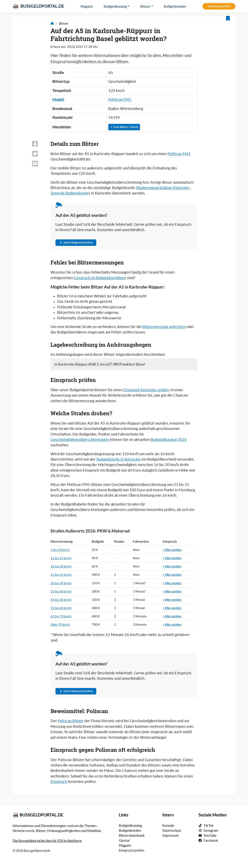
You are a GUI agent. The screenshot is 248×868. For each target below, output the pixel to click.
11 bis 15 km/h (61, 558)
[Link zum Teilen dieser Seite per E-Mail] (39, 164)
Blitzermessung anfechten (164, 327)
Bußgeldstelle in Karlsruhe (119, 459)
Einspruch (59, 782)
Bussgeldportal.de (38, 6)
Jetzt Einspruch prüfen (76, 243)
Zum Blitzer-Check (124, 127)
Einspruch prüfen (219, 6)
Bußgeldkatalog (115, 6)
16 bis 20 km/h (61, 566)
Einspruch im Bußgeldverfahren (100, 278)
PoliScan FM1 (120, 100)
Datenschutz (172, 831)
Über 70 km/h (60, 625)
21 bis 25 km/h (61, 575)
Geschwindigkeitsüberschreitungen (80, 440)
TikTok (209, 826)
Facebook (211, 840)
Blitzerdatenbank (132, 835)
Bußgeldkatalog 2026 (169, 440)
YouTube (210, 835)
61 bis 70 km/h (61, 616)
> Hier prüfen (172, 550)
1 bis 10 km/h (60, 550)
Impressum (170, 835)
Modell (58, 100)
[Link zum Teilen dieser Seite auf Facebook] (39, 144)
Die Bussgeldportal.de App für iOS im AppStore (47, 841)
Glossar (124, 840)
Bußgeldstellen (175, 6)
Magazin (87, 6)
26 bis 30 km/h (61, 583)
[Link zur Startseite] (52, 24)
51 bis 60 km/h (61, 608)
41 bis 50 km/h (61, 600)
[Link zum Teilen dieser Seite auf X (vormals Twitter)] (39, 154)
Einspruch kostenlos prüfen (146, 390)
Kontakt (168, 826)
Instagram (211, 831)
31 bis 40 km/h (61, 591)
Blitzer (145, 6)
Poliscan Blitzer (71, 721)
